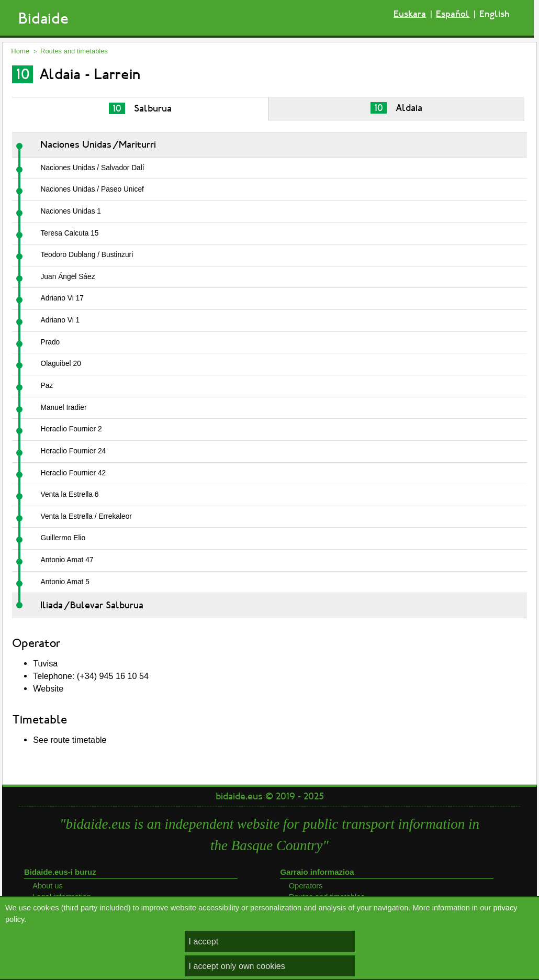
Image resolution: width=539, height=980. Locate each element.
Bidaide (43, 19)
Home (20, 51)
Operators (306, 886)
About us (48, 886)
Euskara (410, 14)
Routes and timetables (74, 51)
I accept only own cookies (237, 966)
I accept (204, 941)
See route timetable (70, 740)
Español (453, 14)
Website (48, 688)
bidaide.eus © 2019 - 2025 (270, 796)
